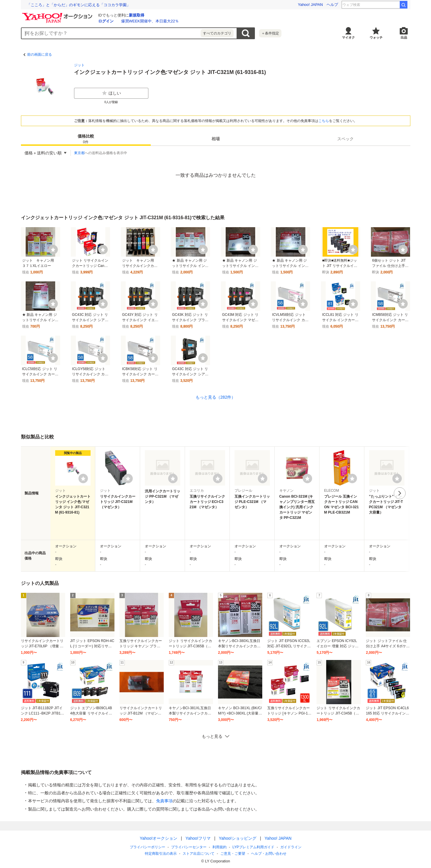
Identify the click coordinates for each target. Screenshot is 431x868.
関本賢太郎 (387, 5)
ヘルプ (332, 5)
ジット (79, 65)
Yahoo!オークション (158, 838)
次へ (400, 493)
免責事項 (164, 801)
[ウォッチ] (53, 250)
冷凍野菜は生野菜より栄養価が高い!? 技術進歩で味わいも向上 (82, 5)
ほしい (111, 93)
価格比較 (86, 139)
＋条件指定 (270, 33)
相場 (216, 139)
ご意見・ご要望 (233, 854)
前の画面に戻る (40, 55)
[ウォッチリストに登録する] (83, 478)
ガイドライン (291, 847)
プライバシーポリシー (148, 847)
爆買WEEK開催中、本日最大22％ (150, 21)
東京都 (79, 153)
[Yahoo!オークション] (58, 14)
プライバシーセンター (189, 847)
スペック (345, 139)
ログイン (106, 21)
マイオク (348, 37)
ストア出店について (199, 854)
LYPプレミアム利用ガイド (253, 847)
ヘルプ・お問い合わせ (269, 854)
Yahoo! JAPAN (310, 5)
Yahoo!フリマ (198, 838)
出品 (404, 37)
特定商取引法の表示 (161, 854)
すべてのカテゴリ (217, 33)
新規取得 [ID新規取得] (137, 15)
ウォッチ (376, 37)
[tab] (86, 139)
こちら (324, 121)
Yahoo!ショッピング (237, 838)
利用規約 (219, 847)
